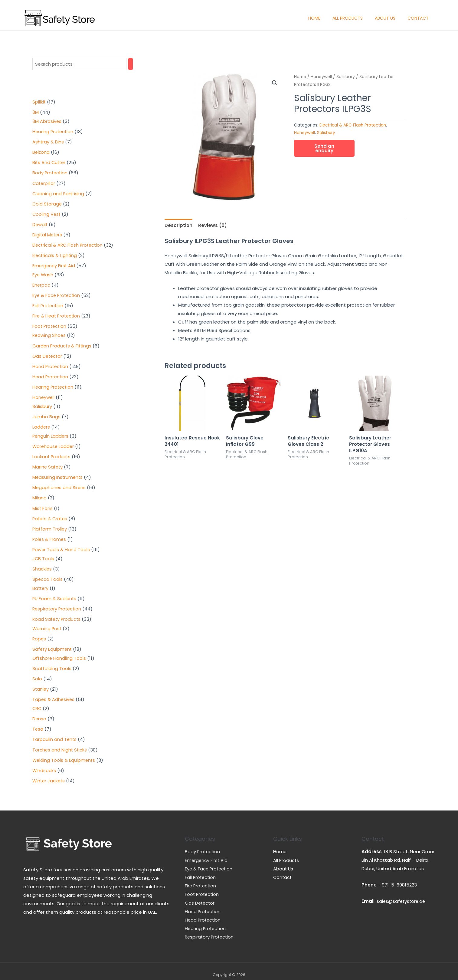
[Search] (131, 64)
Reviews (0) (213, 225)
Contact (418, 18)
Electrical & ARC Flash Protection (353, 125)
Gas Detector (200, 896)
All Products (348, 18)
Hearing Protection (206, 922)
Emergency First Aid (207, 854)
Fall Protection (201, 871)
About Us (385, 18)
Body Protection (203, 846)
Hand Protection (203, 905)
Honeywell (321, 77)
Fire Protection (201, 880)
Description (178, 225)
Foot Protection (203, 888)
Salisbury (346, 77)
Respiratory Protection (210, 930)
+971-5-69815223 (398, 879)
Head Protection (203, 913)
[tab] (178, 225)
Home (314, 18)
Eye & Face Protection (209, 863)
